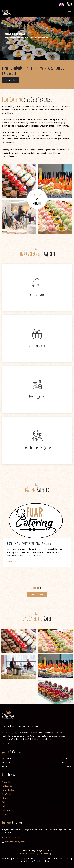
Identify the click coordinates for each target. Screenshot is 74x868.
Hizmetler (6, 798)
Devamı (11, 561)
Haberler (6, 806)
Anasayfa (6, 782)
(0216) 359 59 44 (12, 837)
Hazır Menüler (8, 790)
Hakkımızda (7, 786)
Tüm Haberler (37, 595)
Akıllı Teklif (10, 80)
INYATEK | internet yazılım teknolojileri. (37, 854)
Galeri (4, 802)
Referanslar (7, 810)
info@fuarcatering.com (15, 842)
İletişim (5, 814)
